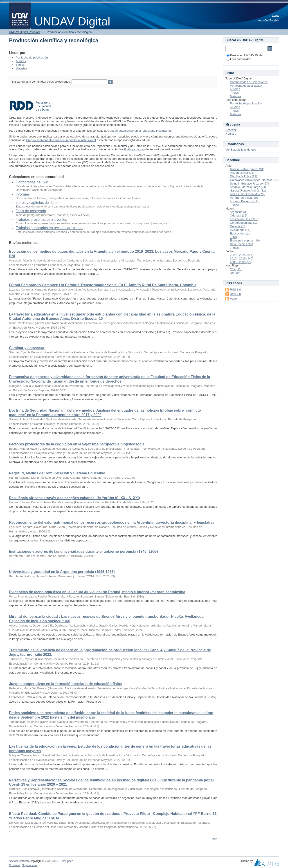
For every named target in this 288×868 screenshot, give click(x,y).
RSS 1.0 (235, 290)
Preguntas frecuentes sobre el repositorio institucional (61, 140)
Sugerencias (30, 865)
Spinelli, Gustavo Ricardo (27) (249, 184)
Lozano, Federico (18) (244, 201)
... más (234, 205)
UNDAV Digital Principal (25, 32)
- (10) (233, 237)
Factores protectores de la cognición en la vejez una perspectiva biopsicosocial (77, 444)
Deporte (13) (238, 226)
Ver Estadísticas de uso (241, 150)
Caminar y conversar (27, 348)
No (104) (236, 273)
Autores (21, 61)
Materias (21, 68)
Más (214, 839)
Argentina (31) (239, 212)
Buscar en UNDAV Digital (245, 55)
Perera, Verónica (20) (244, 198)
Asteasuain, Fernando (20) (247, 194)
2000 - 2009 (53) (241, 262)
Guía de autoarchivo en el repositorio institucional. (139, 131)
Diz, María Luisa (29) (244, 176)
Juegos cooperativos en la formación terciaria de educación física (65, 684)
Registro (231, 134)
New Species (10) (242, 244)
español (263, 20)
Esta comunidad (239, 59)
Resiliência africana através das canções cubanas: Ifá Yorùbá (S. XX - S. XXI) (74, 498)
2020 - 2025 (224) (242, 255)
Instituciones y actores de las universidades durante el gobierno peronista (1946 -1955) (83, 551)
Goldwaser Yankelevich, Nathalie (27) (254, 180)
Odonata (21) (239, 215)
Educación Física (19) (244, 219)
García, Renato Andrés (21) (248, 191)
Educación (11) (240, 233)
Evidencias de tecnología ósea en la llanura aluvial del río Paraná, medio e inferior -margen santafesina (97, 592)
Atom (233, 299)
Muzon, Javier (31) (242, 173)
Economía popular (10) (245, 240)
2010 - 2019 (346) (242, 258)
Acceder (231, 130)
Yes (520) (236, 269)
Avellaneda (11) (240, 230)
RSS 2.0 (235, 294)
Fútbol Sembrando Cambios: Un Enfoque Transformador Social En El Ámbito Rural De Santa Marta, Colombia (103, 285)
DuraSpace (66, 861)
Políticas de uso (134, 149)
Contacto (14, 865)
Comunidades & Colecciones (249, 82)
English (274, 20)
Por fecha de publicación (32, 57)
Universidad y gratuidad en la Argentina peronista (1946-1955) (62, 572)
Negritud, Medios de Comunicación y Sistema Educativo (57, 473)
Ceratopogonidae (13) (244, 223)
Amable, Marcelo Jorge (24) (248, 187)
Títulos (20, 65)
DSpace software (19, 861)
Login (275, 15)
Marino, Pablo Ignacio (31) (247, 169)
